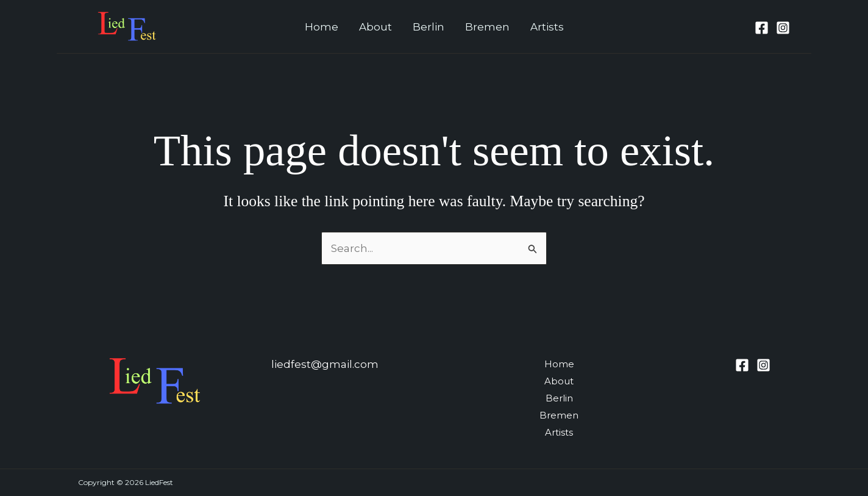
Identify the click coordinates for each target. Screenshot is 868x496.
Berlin (429, 27)
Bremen (487, 27)
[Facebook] (762, 28)
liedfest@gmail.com (325, 364)
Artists (547, 27)
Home (322, 27)
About (375, 27)
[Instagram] (783, 28)
